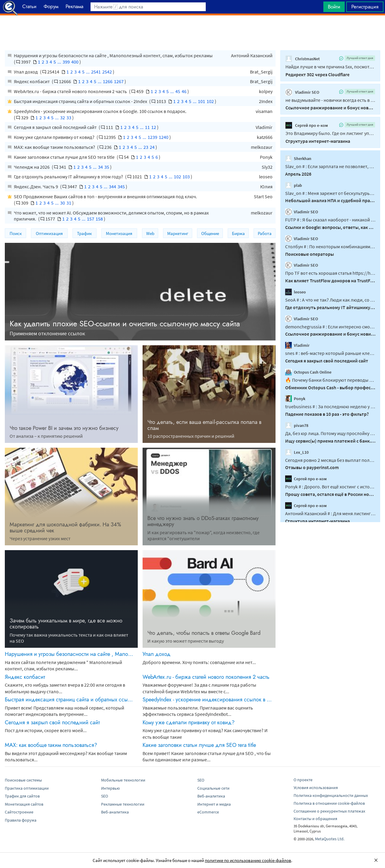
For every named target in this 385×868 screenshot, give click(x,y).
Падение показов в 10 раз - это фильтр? (327, 414)
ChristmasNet (303, 59)
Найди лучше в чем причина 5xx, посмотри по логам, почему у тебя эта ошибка (330, 67)
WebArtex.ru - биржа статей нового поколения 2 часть (71, 91)
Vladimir (264, 127)
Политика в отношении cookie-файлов (329, 803)
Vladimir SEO (302, 92)
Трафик (84, 233)
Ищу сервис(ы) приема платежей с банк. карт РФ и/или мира (330, 441)
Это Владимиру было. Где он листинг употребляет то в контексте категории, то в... (330, 133)
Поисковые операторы (310, 254)
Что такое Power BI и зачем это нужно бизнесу (64, 428)
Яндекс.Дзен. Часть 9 (36, 186)
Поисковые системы (23, 780)
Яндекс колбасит (32, 81)
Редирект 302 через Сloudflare (317, 74)
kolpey (266, 91)
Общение (210, 233)
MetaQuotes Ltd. (330, 839)
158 (99, 219)
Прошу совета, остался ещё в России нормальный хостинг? (330, 494)
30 (63, 203)
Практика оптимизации (27, 788)
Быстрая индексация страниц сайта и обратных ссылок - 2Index (81, 101)
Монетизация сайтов (24, 804)
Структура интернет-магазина (318, 141)
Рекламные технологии (123, 804)
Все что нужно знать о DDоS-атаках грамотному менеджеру (203, 521)
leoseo (266, 177)
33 (69, 118)
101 (202, 101)
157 (91, 219)
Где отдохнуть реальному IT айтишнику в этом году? (69, 177)
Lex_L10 (297, 452)
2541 (96, 72)
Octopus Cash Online (308, 372)
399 (66, 62)
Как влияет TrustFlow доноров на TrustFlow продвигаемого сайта (330, 280)
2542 (107, 72)
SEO (105, 796)
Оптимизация (49, 233)
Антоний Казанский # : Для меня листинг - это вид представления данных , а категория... (330, 513)
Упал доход (26, 72)
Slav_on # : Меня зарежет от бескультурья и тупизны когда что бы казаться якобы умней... (330, 193)
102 (210, 101)
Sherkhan (298, 158)
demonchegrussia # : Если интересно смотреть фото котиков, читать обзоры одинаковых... (330, 326)
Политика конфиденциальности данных (331, 795)
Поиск (16, 233)
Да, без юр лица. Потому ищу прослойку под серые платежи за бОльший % (330, 433)
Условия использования (316, 788)
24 (152, 147)
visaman (264, 111)
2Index (266, 101)
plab (294, 185)
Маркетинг (178, 233)
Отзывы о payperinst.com (312, 467)
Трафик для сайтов (22, 796)
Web (150, 233)
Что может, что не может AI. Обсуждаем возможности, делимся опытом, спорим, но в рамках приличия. (111, 216)
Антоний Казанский (252, 55)
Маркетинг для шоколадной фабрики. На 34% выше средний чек (65, 528)
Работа (265, 233)
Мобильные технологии (123, 780)
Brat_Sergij (261, 72)
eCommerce (208, 812)
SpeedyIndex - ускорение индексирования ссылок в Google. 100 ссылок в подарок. (100, 111)
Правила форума (21, 820)
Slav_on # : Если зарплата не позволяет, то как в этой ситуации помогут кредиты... (330, 166)
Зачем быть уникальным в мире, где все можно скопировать (66, 624)
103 (186, 177)
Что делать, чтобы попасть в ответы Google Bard (204, 633)
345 (121, 186)
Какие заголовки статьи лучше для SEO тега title (65, 157)
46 (184, 91)
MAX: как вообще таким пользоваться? (55, 147)
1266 (108, 81)
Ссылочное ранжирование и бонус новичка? (330, 108)
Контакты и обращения (315, 819)
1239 (152, 137)
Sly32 (267, 167)
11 (147, 127)
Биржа (238, 233)
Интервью (110, 788)
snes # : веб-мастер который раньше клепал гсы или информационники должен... (330, 353)
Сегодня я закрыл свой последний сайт (56, 127)
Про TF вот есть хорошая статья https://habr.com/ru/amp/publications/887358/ (330, 273)
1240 (164, 137)
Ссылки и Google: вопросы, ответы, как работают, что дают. (330, 227)
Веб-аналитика (115, 812)
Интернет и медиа (214, 804)
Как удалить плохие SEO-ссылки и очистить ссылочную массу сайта (125, 324)
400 (75, 62)
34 (100, 167)
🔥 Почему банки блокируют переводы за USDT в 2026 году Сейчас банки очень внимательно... (330, 380)
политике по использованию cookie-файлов (248, 860)
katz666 (265, 137)
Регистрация (365, 7)
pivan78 (297, 425)
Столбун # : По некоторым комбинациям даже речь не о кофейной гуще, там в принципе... (330, 246)
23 (146, 147)
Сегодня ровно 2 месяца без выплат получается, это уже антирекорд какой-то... (330, 460)
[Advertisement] (192, 30)
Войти (334, 7)
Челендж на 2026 (32, 167)
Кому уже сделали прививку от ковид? (55, 137)
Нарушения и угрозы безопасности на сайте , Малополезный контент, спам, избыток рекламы (113, 55)
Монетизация (119, 233)
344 (112, 186)
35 (107, 167)
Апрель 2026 (298, 174)
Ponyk (266, 157)
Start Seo (263, 196)
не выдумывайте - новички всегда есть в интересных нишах (330, 100)
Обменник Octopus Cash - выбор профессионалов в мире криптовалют (330, 387)
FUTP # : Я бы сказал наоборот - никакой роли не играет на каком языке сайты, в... (330, 220)
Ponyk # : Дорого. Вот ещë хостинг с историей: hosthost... (330, 487)
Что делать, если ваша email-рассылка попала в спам (204, 425)
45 (178, 91)
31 (69, 203)
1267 (119, 81)
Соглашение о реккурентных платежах (329, 811)
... (59, 62)
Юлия (266, 186)
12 (154, 127)
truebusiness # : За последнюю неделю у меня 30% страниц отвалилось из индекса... (330, 406)
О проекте (303, 780)
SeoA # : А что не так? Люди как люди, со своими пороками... (330, 300)
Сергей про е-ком (307, 125)
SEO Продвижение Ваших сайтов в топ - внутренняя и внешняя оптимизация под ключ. (105, 196)
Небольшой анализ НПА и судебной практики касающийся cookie (330, 200)
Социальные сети (213, 788)
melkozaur (262, 147)
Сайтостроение (19, 812)
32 (63, 118)
